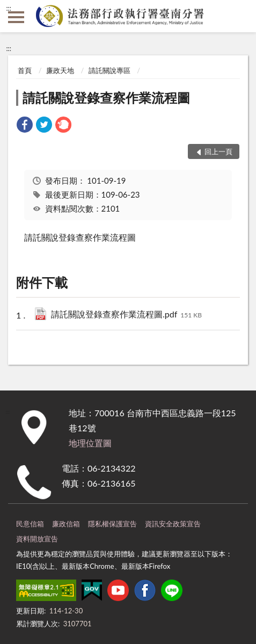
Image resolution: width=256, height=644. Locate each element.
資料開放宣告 (37, 539)
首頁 (25, 70)
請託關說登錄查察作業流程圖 (106, 97)
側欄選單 (16, 17)
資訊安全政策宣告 (173, 524)
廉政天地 (60, 70)
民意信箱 (30, 524)
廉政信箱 (66, 524)
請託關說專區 (109, 70)
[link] (25, 126)
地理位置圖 (90, 443)
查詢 (240, 16)
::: (9, 8)
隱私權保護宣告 (112, 524)
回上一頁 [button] (218, 151)
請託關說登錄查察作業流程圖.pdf (126, 315)
